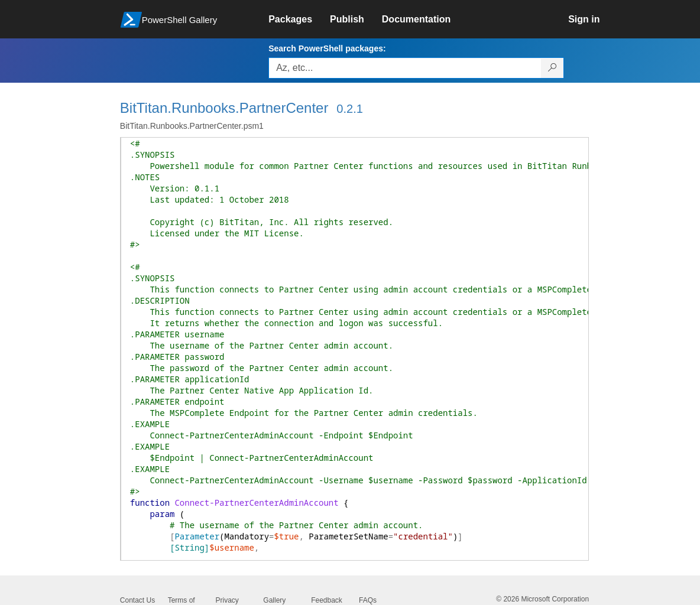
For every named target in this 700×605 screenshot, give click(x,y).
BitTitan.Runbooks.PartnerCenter (224, 108)
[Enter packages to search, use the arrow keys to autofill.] (405, 68)
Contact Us (137, 600)
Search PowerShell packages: (327, 48)
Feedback (327, 600)
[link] (299, 19)
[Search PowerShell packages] (552, 68)
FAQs (368, 600)
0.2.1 (349, 109)
